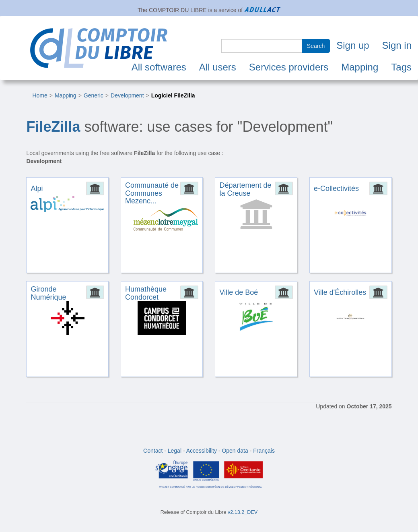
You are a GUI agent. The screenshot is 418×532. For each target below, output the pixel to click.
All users (218, 67)
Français (264, 451)
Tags (401, 67)
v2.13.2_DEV (243, 512)
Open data (235, 451)
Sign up (353, 45)
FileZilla (53, 127)
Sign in (397, 45)
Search (316, 46)
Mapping (360, 67)
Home (40, 95)
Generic (94, 95)
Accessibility (202, 451)
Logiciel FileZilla (173, 95)
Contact (153, 451)
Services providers (289, 67)
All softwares (159, 67)
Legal (175, 451)
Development (127, 95)
